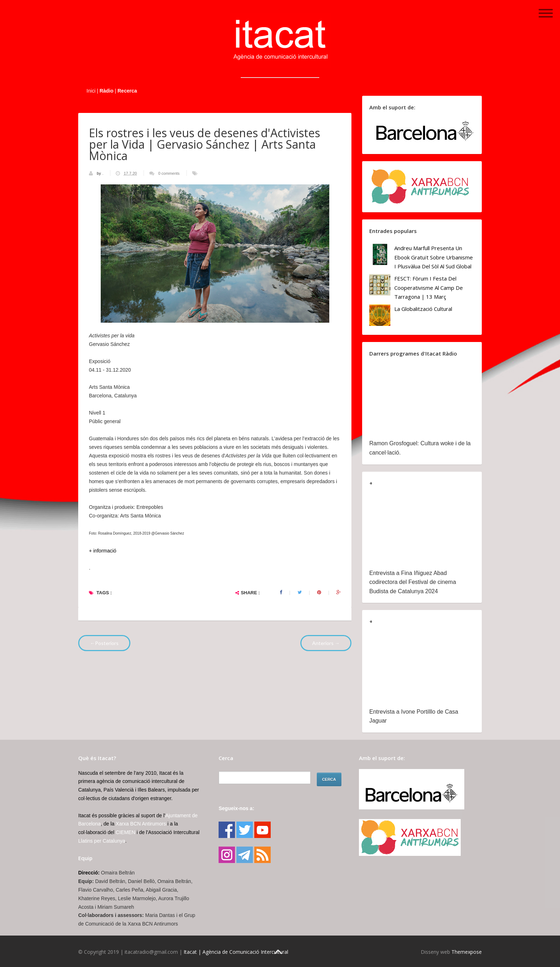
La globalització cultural (423, 309)
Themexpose (467, 952)
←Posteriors (104, 643)
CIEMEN (125, 832)
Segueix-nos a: (236, 808)
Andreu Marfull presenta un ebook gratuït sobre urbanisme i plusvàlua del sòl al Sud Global (434, 257)
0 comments (169, 173)
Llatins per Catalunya (102, 841)
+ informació (103, 551)
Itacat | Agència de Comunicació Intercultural (236, 952)
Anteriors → (326, 643)
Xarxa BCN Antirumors (141, 824)
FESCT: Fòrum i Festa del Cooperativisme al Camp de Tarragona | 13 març (429, 287)
